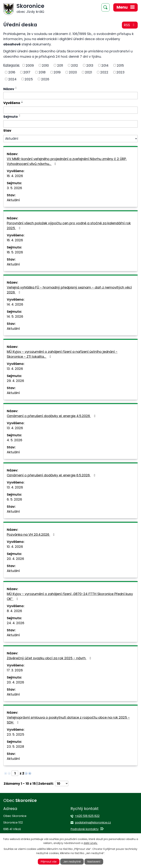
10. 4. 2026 (15, 547)
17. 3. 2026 (15, 670)
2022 (104, 72)
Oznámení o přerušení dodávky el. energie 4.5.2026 (52, 416)
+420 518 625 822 (87, 816)
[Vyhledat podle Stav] (70, 139)
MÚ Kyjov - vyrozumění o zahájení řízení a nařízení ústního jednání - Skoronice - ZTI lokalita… (62, 354)
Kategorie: (12, 65)
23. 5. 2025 (16, 734)
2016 (12, 72)
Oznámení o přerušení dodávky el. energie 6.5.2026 (52, 475)
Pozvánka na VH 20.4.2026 (31, 535)
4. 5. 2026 (15, 440)
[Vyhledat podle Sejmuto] (70, 124)
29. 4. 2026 (15, 381)
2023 (120, 72)
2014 (105, 65)
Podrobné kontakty (85, 829)
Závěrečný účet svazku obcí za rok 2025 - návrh (50, 658)
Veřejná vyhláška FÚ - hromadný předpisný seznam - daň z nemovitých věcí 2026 (69, 290)
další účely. (91, 843)
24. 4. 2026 (16, 623)
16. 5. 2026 (15, 252)
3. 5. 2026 (14, 188)
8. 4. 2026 (14, 611)
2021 (88, 72)
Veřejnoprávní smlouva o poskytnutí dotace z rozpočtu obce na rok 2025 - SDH (68, 720)
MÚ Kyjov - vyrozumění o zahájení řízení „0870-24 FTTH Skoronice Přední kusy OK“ (70, 596)
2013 (90, 65)
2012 (75, 65)
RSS (130, 25)
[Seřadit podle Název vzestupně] (16, 87)
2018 (42, 72)
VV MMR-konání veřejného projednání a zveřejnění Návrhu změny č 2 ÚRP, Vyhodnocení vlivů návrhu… (67, 161)
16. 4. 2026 (15, 176)
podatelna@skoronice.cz (93, 823)
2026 (45, 79)
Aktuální (13, 200)
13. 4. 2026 (15, 369)
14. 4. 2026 (15, 304)
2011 (60, 65)
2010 (45, 65)
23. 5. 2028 (15, 747)
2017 (27, 72)
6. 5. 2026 (14, 499)
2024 (12, 79)
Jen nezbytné (72, 862)
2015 (120, 65)
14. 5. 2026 (15, 316)
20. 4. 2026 (15, 559)
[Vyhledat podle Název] (70, 96)
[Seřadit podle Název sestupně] (16, 89)
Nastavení (94, 862)
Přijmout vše (49, 862)
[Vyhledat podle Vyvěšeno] (70, 110)
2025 (29, 79)
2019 (57, 72)
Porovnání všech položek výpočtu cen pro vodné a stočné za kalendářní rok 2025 (69, 226)
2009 (30, 65)
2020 (73, 72)
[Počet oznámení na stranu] (62, 784)
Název (9, 89)
